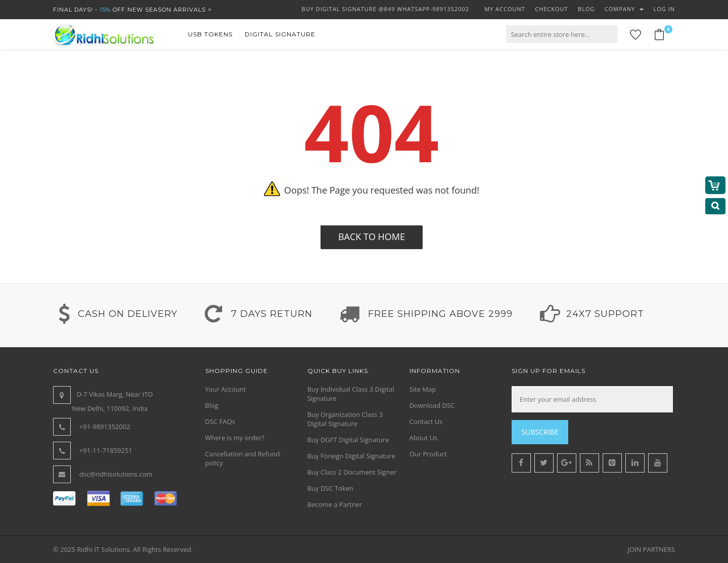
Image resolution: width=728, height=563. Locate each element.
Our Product (428, 454)
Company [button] (624, 9)
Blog (212, 405)
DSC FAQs (220, 421)
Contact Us (426, 421)
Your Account (226, 389)
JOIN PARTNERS (651, 549)
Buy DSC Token (330, 488)
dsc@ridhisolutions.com (116, 474)
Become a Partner (335, 504)
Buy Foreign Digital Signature (352, 456)
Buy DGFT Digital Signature (348, 440)
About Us (424, 438)
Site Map (423, 389)
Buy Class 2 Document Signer (352, 472)
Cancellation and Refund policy (243, 458)
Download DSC (432, 405)
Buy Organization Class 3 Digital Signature (345, 419)
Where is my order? (235, 438)
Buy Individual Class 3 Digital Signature (351, 394)
